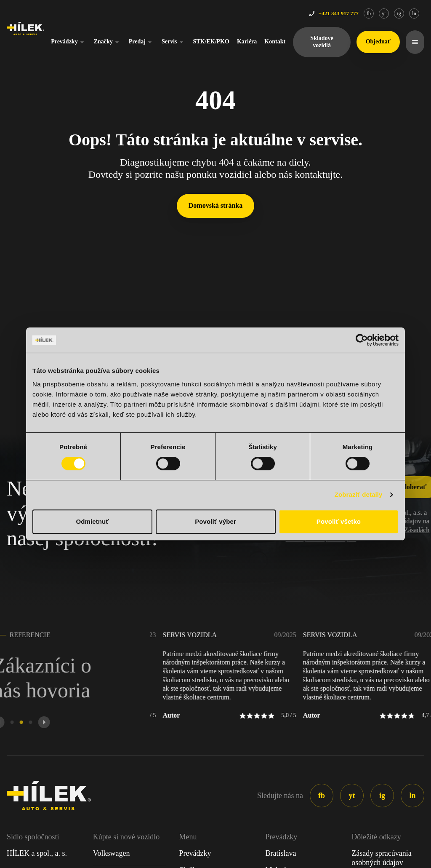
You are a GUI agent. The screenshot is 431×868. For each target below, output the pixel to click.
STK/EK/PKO (211, 42)
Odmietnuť (92, 521)
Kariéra (247, 42)
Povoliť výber (215, 521)
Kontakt (275, 42)
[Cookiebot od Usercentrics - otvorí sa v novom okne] (362, 340)
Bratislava (281, 853)
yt (384, 13)
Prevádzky (69, 42)
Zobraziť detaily (359, 494)
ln (414, 13)
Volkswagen (112, 853)
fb (369, 13)
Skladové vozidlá (322, 42)
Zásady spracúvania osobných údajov (381, 858)
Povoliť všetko (339, 521)
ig (399, 13)
